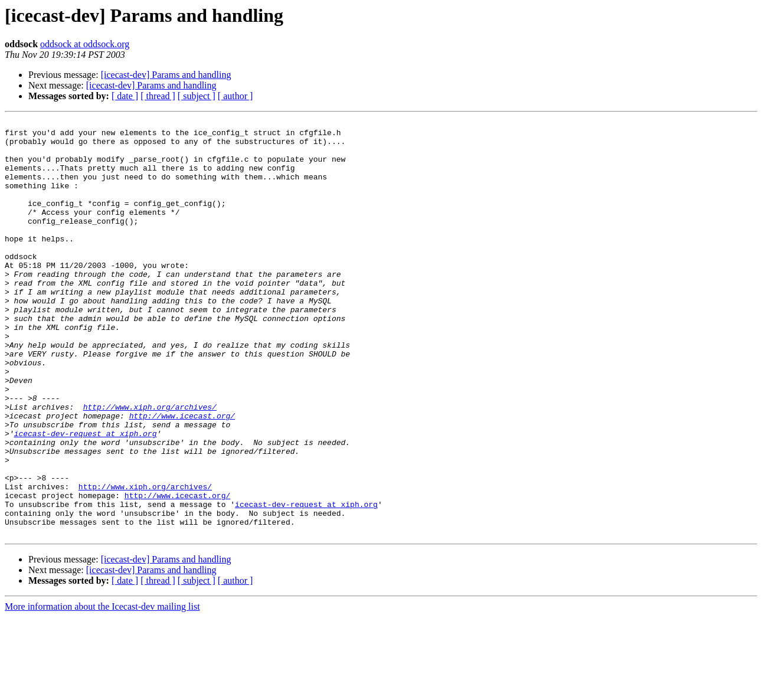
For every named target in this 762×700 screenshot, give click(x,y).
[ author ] (236, 96)
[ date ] (125, 96)
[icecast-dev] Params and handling (166, 75)
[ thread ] (158, 96)
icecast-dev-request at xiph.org (86, 497)
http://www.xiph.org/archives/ (150, 465)
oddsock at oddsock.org (85, 44)
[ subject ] (197, 96)
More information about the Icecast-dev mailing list (102, 690)
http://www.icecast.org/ (182, 476)
